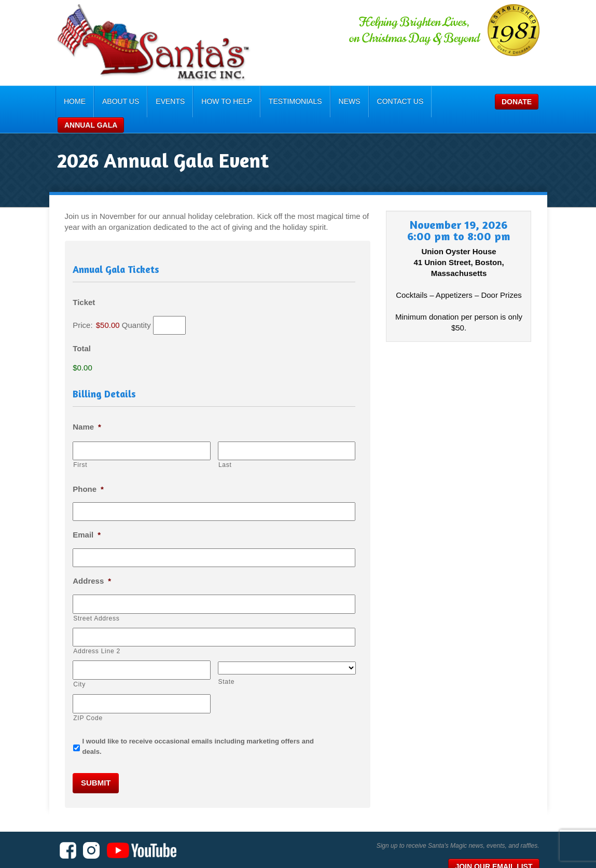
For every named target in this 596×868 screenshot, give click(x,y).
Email (67, 516)
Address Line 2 (78, 630)
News (331, 101)
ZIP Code (69, 695)
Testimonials (277, 101)
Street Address (77, 598)
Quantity (117, 309)
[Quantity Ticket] (150, 309)
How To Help (209, 101)
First (61, 448)
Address (73, 562)
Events (153, 101)
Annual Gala (523, 102)
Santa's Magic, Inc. (98, 842)
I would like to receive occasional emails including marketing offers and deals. (189, 718)
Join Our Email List (513, 831)
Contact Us (382, 101)
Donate (464, 102)
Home (57, 101)
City (60, 663)
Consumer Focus (525, 855)
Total (63, 333)
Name (68, 411)
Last (218, 448)
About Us (102, 101)
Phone (69, 471)
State (220, 661)
